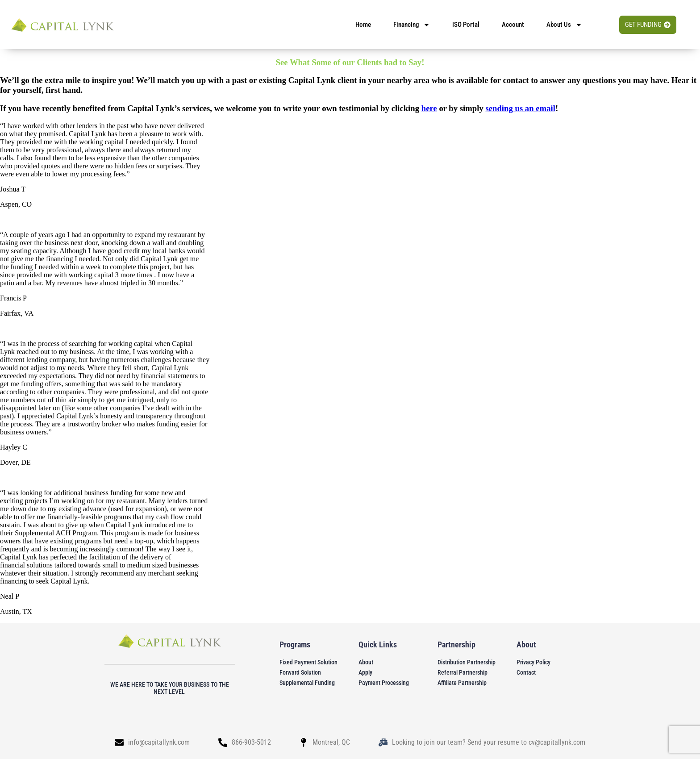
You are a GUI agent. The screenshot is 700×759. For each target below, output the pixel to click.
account (513, 25)
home (363, 25)
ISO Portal (466, 25)
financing (412, 25)
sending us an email (520, 108)
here (429, 108)
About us (564, 25)
